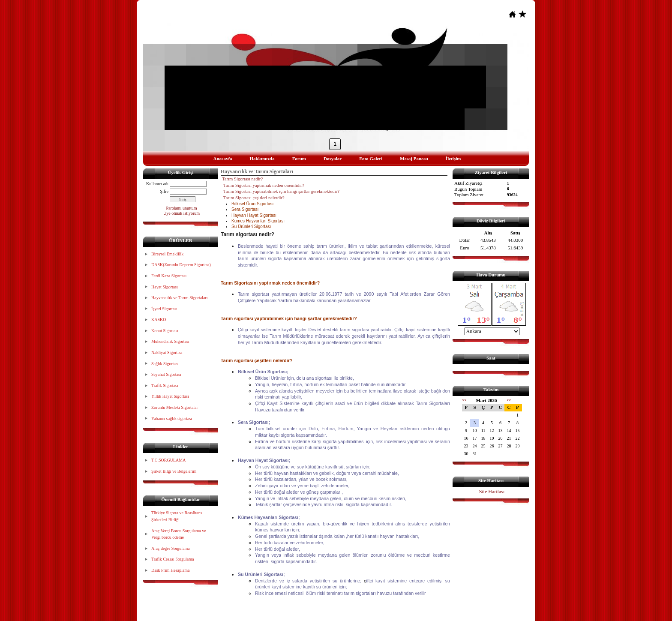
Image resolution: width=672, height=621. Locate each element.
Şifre (164, 191)
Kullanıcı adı (157, 184)
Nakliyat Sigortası (167, 352)
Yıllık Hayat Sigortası (170, 396)
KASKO (159, 319)
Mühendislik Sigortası (170, 341)
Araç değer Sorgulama (171, 548)
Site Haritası (492, 492)
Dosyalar (333, 159)
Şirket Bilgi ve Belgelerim (174, 471)
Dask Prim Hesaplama (170, 570)
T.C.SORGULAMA (168, 460)
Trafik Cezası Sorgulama (172, 559)
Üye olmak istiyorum (181, 213)
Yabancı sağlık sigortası (172, 418)
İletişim (453, 159)
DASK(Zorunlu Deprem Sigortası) (181, 265)
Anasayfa (223, 159)
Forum (299, 159)
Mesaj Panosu (414, 159)
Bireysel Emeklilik (167, 254)
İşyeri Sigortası (164, 309)
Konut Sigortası (165, 331)
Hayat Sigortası (165, 287)
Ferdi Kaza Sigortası (169, 276)
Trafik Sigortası (165, 385)
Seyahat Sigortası (166, 374)
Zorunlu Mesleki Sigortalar (175, 407)
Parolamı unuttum (182, 208)
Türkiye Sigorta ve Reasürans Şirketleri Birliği (177, 516)
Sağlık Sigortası (165, 364)
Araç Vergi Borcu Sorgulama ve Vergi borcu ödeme (179, 534)
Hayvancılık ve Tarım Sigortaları (180, 298)
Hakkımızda (262, 159)
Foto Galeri (371, 159)
